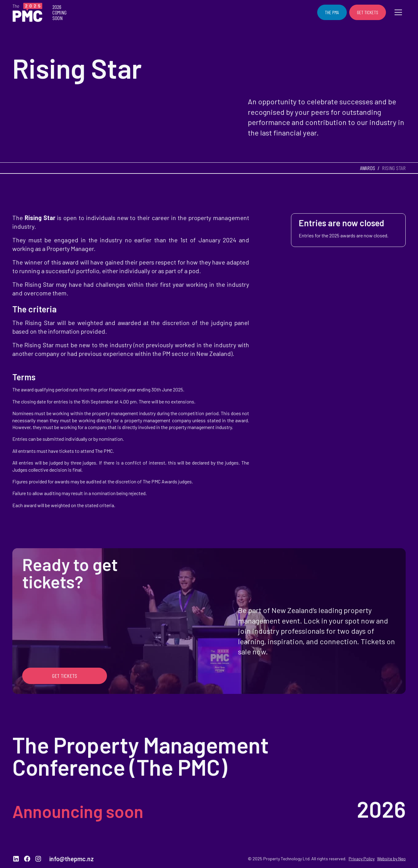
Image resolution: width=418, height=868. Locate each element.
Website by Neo (391, 859)
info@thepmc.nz (72, 859)
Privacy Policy (362, 859)
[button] (398, 12)
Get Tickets (368, 12)
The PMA (332, 12)
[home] (27, 12)
